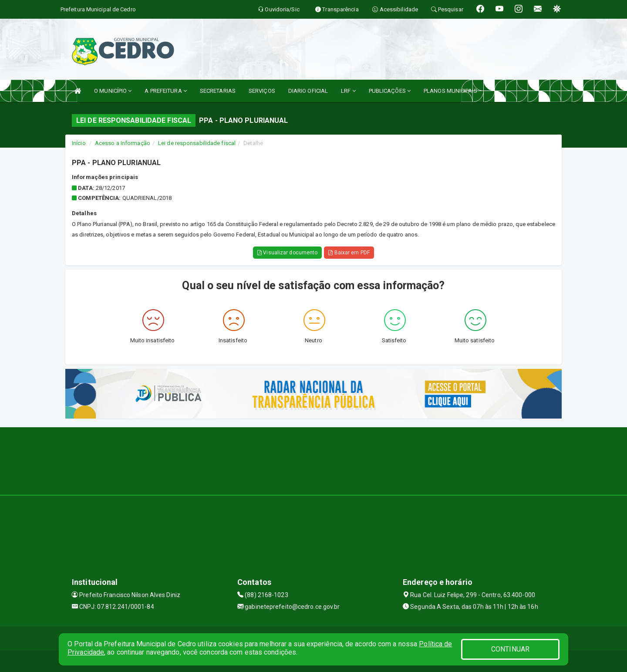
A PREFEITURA (165, 91)
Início (79, 143)
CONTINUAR (510, 649)
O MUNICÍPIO (113, 91)
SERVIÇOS (262, 91)
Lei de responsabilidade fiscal (197, 143)
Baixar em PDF (349, 253)
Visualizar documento (287, 253)
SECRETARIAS (218, 91)
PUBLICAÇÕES (390, 91)
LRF (348, 91)
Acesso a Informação (123, 143)
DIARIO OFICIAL (308, 91)
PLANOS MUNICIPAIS (450, 91)
